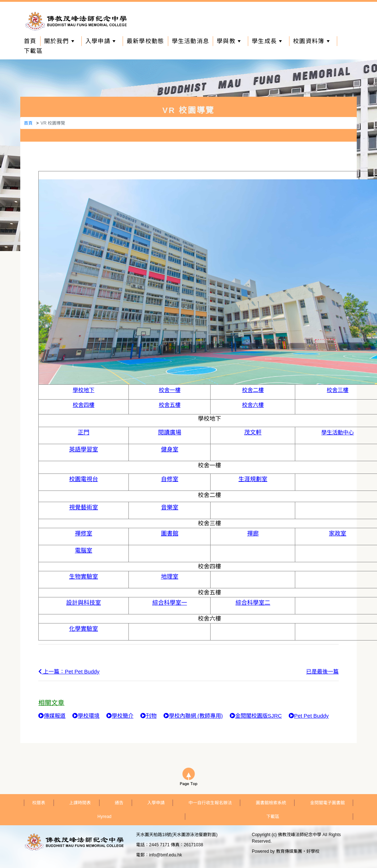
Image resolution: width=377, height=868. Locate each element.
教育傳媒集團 (289, 851)
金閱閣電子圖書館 (327, 803)
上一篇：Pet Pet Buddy (69, 671)
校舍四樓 (84, 405)
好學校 (313, 851)
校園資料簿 (311, 41)
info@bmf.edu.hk (166, 855)
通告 (119, 803)
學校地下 (84, 390)
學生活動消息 (191, 41)
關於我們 (59, 41)
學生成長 (267, 41)
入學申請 (100, 41)
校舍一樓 (170, 390)
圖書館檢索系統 (271, 803)
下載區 (33, 51)
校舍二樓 (253, 390)
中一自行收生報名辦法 (210, 803)
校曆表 (39, 803)
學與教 (229, 41)
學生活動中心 (338, 432)
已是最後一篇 (322, 671)
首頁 (30, 41)
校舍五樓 (170, 405)
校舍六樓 (253, 405)
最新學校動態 (145, 41)
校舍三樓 (338, 390)
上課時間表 (80, 803)
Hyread (104, 817)
